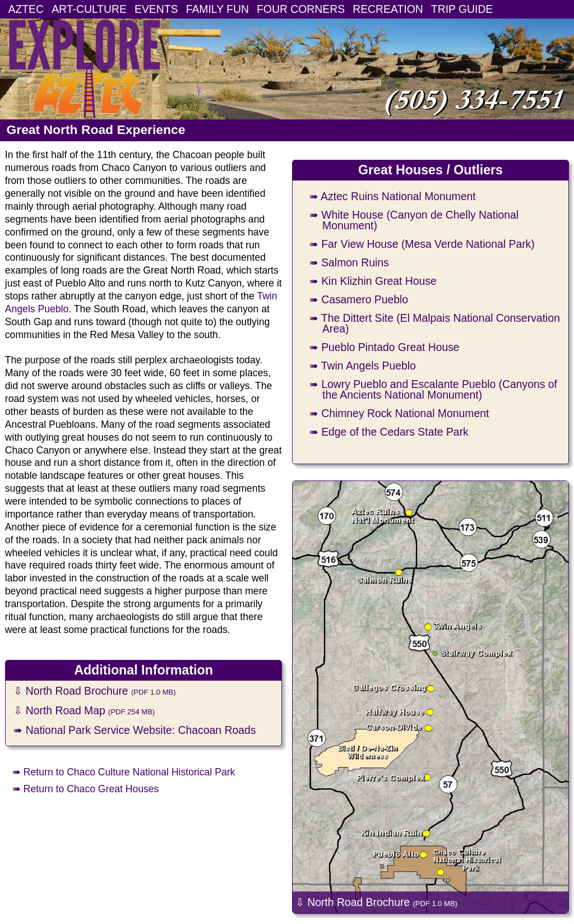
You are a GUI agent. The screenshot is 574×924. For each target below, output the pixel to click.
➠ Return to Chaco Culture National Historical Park (124, 772)
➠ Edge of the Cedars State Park (389, 432)
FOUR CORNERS (301, 9)
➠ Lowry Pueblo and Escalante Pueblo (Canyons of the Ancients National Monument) (433, 389)
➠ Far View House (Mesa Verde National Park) (422, 244)
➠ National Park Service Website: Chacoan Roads (135, 730)
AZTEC (26, 9)
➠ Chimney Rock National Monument (399, 413)
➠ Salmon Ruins (349, 262)
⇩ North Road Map (84, 710)
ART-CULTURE (89, 9)
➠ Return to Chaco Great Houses (85, 789)
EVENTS (156, 9)
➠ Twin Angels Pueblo (363, 366)
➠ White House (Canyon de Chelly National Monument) (414, 220)
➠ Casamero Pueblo (359, 299)
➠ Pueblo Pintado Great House (385, 347)
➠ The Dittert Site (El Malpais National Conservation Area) (435, 323)
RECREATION (388, 9)
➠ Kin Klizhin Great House (373, 281)
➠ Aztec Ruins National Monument (393, 196)
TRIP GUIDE (462, 9)
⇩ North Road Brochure (94, 691)
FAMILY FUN (217, 9)
